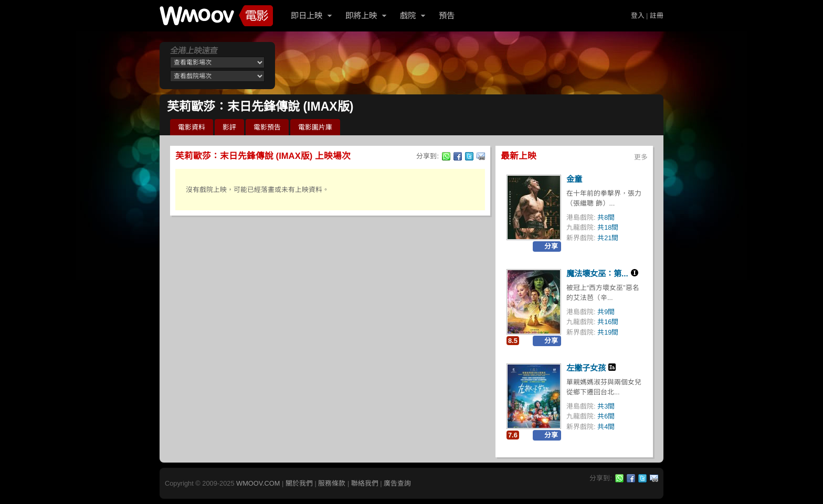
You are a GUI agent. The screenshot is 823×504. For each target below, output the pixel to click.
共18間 (608, 227)
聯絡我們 (365, 483)
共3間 (606, 406)
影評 (229, 127)
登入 (638, 15)
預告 (447, 15)
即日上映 (307, 15)
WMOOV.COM (258, 483)
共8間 (606, 217)
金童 (574, 179)
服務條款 (332, 483)
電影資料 (192, 127)
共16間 (608, 322)
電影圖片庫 (315, 127)
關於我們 (299, 483)
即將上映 (361, 15)
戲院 (408, 15)
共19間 (608, 332)
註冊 (657, 15)
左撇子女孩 (586, 368)
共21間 (608, 238)
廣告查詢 (397, 483)
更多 (641, 157)
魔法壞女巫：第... (597, 274)
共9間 (606, 312)
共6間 (606, 416)
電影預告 (267, 127)
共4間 (606, 427)
